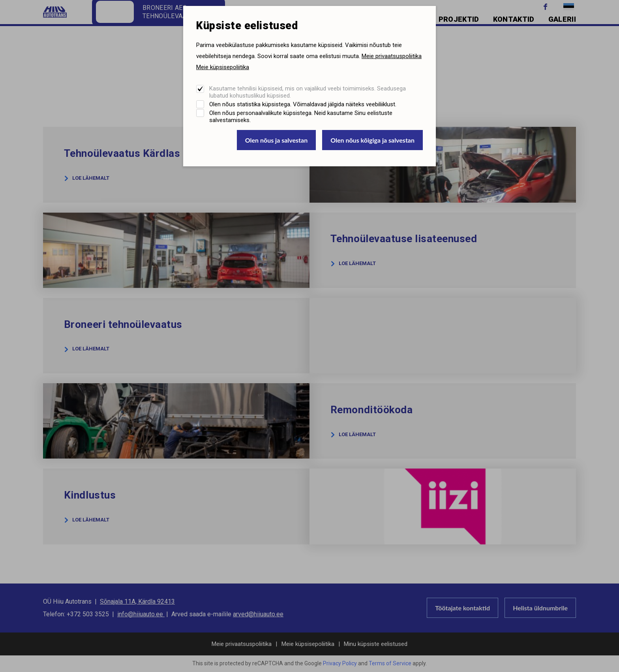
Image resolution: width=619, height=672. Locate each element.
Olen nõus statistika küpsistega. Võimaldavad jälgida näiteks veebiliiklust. (303, 104)
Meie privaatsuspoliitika (392, 56)
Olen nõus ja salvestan (276, 140)
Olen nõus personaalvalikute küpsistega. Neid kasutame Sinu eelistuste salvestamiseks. (301, 117)
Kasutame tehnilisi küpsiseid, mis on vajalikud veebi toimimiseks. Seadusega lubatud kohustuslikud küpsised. (308, 92)
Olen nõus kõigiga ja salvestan (372, 140)
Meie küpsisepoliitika (223, 67)
